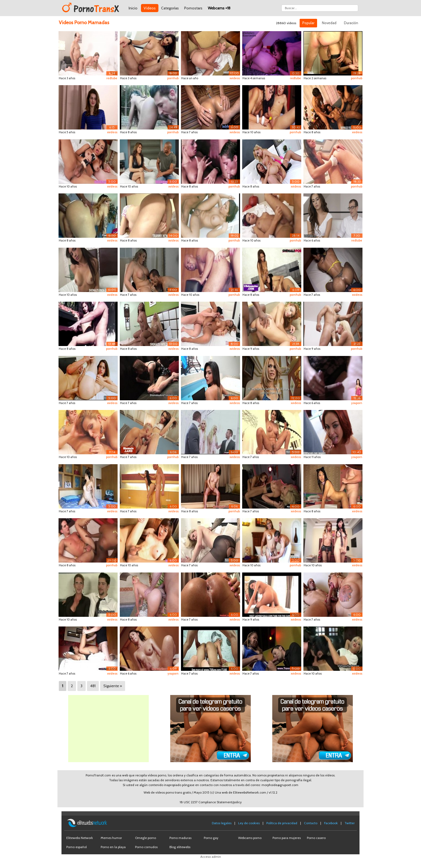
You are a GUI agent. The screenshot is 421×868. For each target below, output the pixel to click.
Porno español (77, 847)
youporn (357, 403)
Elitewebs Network (80, 838)
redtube (112, 78)
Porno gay (211, 838)
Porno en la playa (113, 847)
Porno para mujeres (287, 838)
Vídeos (150, 8)
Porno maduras (180, 838)
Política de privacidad (282, 823)
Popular (308, 23)
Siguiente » (113, 686)
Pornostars (193, 8)
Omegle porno (146, 838)
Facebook (331, 823)
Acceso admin (211, 857)
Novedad (329, 23)
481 (93, 686)
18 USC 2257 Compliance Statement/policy (211, 802)
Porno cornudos (146, 847)
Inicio (133, 8)
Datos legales (222, 823)
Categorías (170, 8)
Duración (351, 23)
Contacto (311, 823)
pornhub (173, 78)
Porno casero (316, 838)
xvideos (235, 78)
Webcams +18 (219, 8)
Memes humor (111, 838)
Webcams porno (250, 838)
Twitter (350, 823)
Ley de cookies (249, 823)
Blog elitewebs (180, 847)
